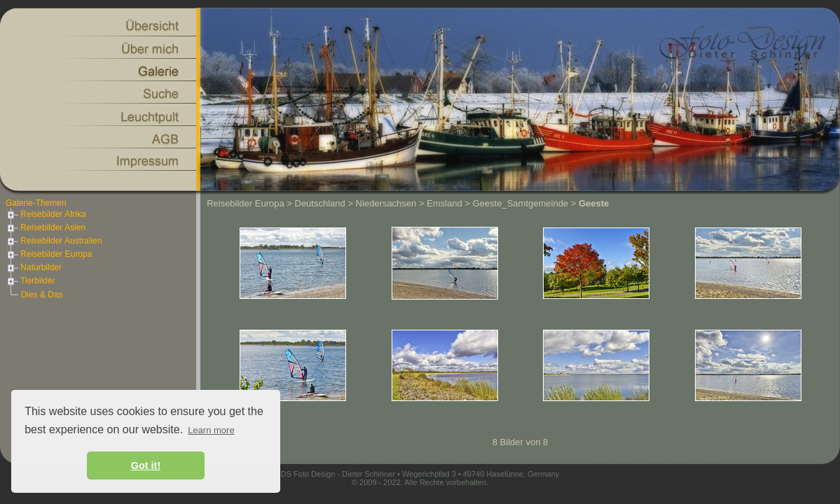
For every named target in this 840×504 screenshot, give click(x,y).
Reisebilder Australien (54, 241)
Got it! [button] (146, 465)
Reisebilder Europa (49, 254)
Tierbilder (30, 281)
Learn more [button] (211, 430)
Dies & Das (42, 295)
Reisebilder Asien (46, 227)
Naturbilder (34, 267)
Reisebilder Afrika (46, 214)
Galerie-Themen (36, 203)
